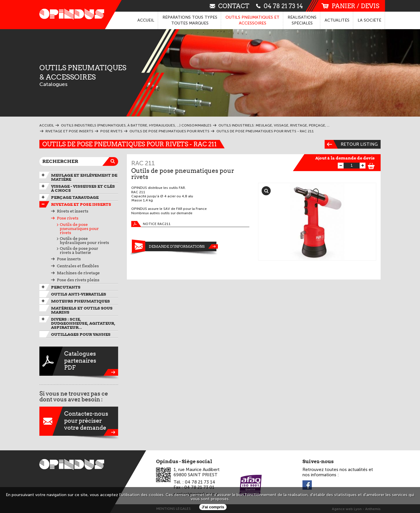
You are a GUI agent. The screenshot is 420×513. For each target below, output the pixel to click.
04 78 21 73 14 (280, 6)
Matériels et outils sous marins (82, 310)
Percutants (66, 287)
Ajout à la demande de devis (345, 158)
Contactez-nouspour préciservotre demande (79, 421)
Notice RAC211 (151, 224)
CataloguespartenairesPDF (79, 361)
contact (230, 6)
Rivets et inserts (73, 211)
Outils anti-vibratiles (79, 294)
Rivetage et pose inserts (81, 204)
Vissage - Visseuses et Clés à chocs (83, 188)
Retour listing (351, 144)
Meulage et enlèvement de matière (84, 177)
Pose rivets (68, 218)
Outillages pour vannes (81, 334)
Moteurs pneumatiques (80, 301)
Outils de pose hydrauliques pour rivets (84, 240)
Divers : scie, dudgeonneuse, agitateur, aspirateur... (83, 323)
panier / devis (350, 6)
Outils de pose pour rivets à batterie (79, 250)
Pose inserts (69, 259)
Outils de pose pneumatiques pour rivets (79, 229)
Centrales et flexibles (78, 266)
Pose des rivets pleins (78, 280)
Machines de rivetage (78, 273)
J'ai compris (213, 507)
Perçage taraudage (75, 197)
